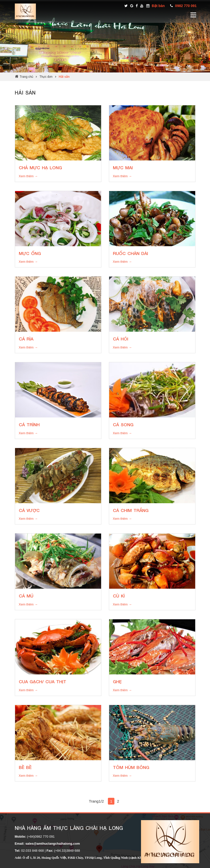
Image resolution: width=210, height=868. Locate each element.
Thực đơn (46, 77)
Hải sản (64, 77)
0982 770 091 (186, 6)
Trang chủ (27, 77)
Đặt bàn (158, 6)
